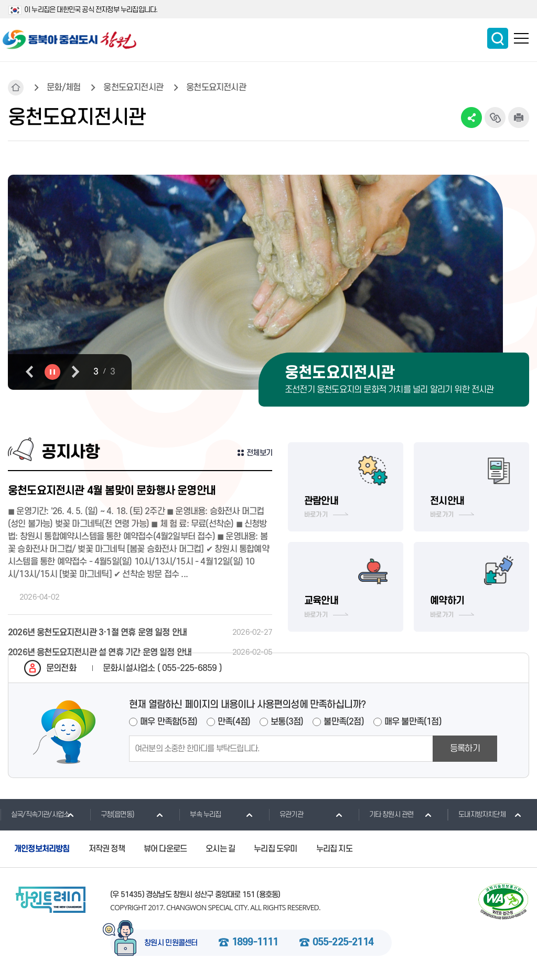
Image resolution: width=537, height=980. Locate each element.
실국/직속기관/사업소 (35, 814)
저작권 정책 (107, 849)
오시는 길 (220, 849)
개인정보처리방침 (42, 849)
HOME (16, 88)
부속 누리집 (200, 814)
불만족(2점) (343, 722)
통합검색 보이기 (498, 38)
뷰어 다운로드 (165, 849)
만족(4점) (234, 722)
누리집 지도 (334, 849)
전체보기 (259, 453)
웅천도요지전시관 (133, 88)
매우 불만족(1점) (413, 722)
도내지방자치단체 (476, 814)
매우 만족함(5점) (169, 722)
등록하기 (465, 749)
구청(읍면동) (112, 814)
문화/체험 (63, 88)
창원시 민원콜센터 (171, 943)
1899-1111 (255, 943)
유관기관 (286, 814)
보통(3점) (287, 722)
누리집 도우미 (275, 849)
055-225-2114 (343, 943)
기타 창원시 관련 (386, 814)
